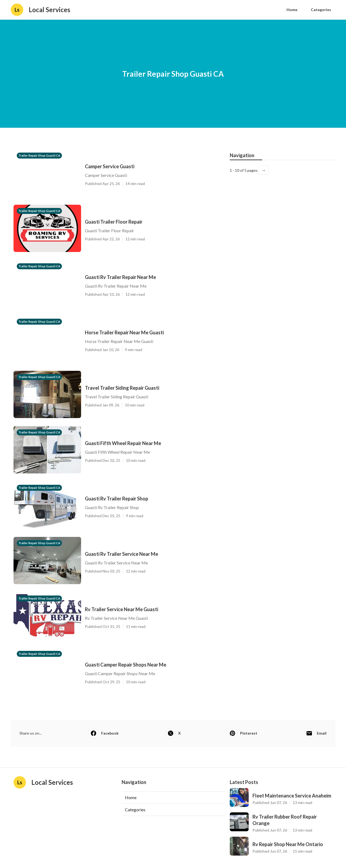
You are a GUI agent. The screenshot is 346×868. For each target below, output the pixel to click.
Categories (321, 10)
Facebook (104, 733)
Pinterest (242, 733)
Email (315, 733)
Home (292, 10)
